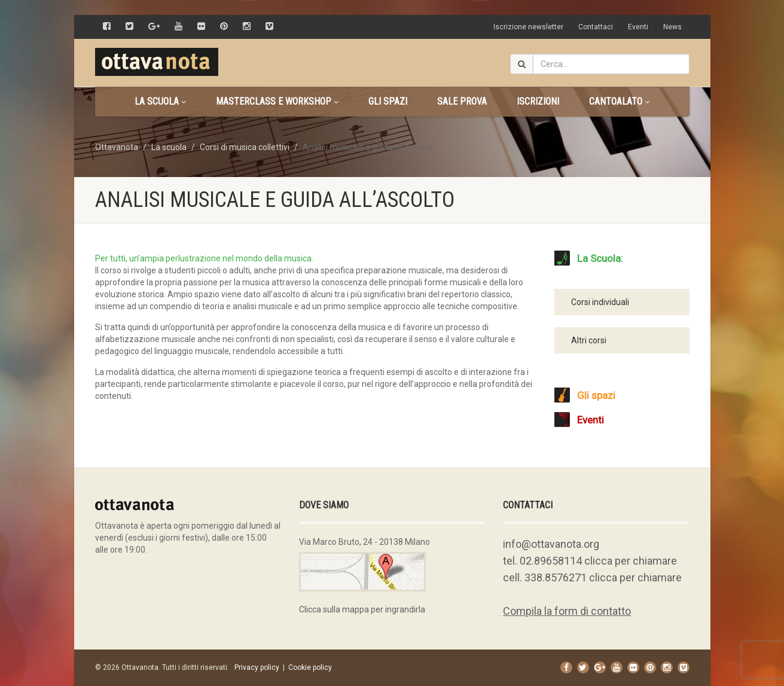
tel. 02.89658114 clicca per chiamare (590, 561)
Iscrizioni (538, 101)
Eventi (638, 27)
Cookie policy (310, 667)
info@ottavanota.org (551, 544)
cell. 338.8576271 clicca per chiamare (592, 577)
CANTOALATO (619, 101)
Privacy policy (257, 667)
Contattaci (596, 27)
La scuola (160, 101)
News (672, 27)
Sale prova (462, 101)
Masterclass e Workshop (277, 101)
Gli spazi (388, 101)
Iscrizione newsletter (528, 27)
